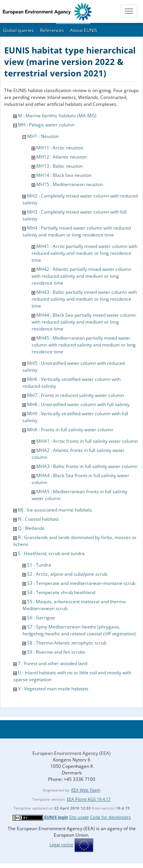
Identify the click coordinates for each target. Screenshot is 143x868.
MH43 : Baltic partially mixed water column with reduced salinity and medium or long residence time (84, 299)
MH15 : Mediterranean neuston (70, 184)
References (52, 30)
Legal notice (61, 845)
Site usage (79, 817)
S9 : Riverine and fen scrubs (56, 652)
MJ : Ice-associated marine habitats (55, 510)
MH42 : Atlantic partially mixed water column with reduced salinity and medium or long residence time (81, 276)
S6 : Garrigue (41, 618)
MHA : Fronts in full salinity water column (70, 430)
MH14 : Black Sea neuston (64, 175)
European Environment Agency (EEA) (71, 753)
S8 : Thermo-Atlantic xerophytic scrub (67, 643)
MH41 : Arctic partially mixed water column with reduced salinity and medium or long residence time (84, 253)
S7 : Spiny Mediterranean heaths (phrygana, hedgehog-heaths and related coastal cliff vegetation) (79, 630)
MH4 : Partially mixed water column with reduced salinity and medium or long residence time (77, 231)
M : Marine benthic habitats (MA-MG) (57, 116)
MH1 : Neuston (43, 136)
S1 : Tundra (39, 565)
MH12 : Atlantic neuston (62, 157)
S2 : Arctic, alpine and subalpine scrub (67, 574)
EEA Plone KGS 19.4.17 (89, 799)
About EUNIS (84, 30)
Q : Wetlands (31, 528)
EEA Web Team (86, 790)
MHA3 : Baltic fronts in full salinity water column (87, 466)
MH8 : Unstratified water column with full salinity (78, 404)
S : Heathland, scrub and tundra (51, 553)
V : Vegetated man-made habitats (53, 689)
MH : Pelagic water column (46, 125)
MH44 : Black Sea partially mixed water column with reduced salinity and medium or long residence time (84, 322)
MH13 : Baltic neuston (59, 166)
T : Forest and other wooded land (53, 663)
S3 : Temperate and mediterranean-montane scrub (81, 583)
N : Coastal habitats (39, 519)
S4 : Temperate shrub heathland (61, 592)
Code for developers (110, 817)
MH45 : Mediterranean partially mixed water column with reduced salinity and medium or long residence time (84, 345)
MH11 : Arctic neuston (60, 148)
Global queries (18, 30)
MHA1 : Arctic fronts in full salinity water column (87, 441)
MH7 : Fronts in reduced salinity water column (76, 395)
